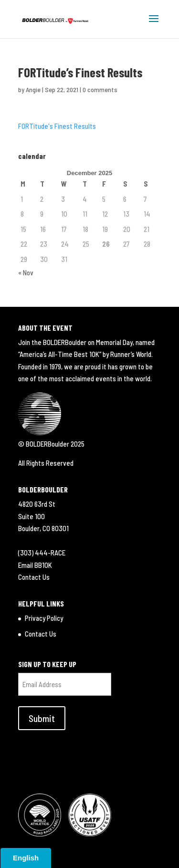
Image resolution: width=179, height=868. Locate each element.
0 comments (100, 89)
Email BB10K (35, 565)
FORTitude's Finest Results (57, 126)
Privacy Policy (44, 618)
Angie (33, 89)
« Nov (26, 272)
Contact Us (34, 577)
